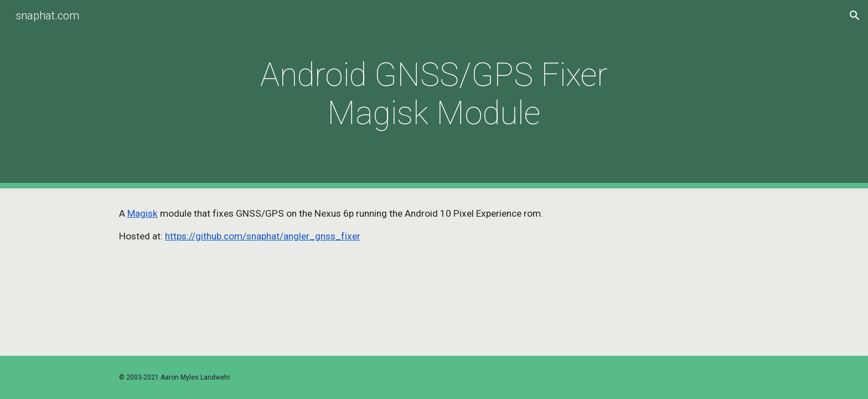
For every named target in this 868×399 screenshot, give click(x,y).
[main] (434, 94)
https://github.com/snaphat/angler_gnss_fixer (263, 236)
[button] (855, 16)
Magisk (143, 213)
